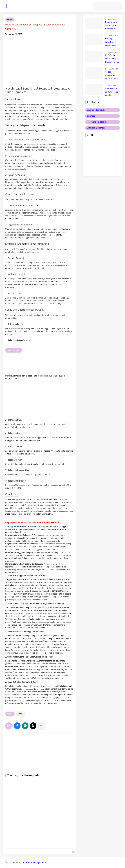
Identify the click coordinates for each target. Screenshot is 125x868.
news (10, 19)
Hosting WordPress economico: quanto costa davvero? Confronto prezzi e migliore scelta (112, 42)
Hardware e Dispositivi (97, 122)
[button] (17, 726)
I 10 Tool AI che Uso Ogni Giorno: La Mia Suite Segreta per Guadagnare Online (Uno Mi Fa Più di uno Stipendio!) (112, 59)
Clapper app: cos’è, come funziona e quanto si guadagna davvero (111, 26)
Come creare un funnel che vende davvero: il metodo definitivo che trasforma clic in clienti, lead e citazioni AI (112, 92)
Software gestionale (96, 128)
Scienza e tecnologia (96, 110)
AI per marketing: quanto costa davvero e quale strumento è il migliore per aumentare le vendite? (112, 75)
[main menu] (5, 6)
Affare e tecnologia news (35, 863)
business (91, 116)
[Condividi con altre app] (41, 726)
